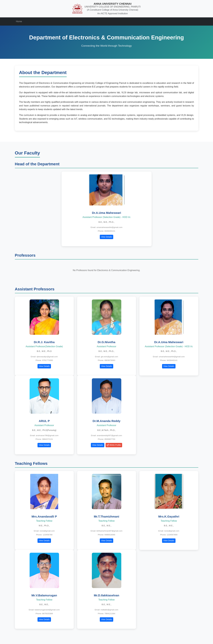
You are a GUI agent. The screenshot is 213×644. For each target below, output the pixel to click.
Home (19, 21)
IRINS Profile (114, 445)
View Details (106, 237)
